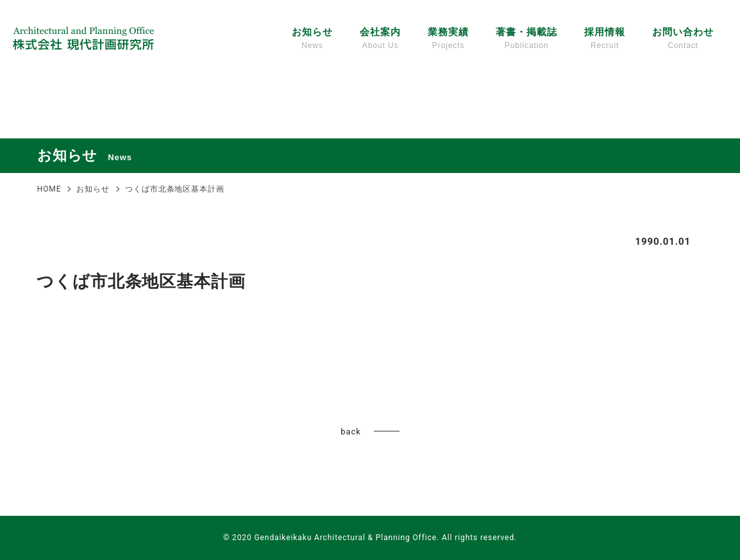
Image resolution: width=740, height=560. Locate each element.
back (350, 432)
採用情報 (605, 39)
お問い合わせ (683, 39)
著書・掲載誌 (526, 39)
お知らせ (312, 39)
